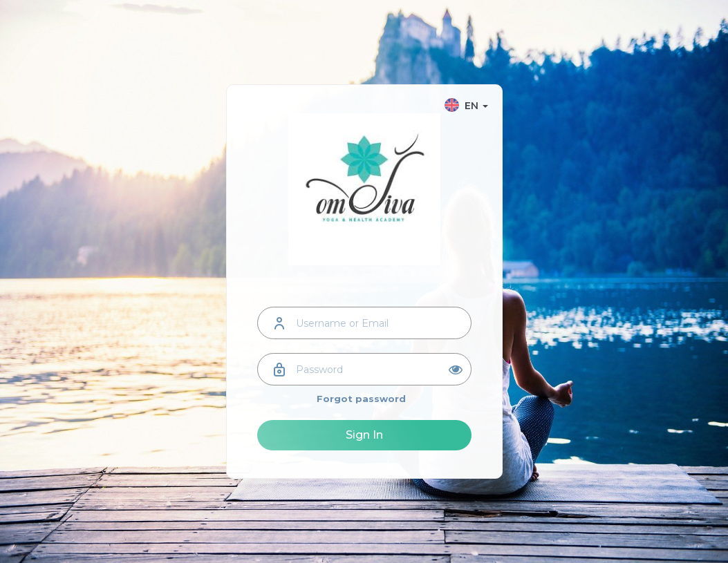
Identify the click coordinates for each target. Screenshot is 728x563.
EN (466, 106)
